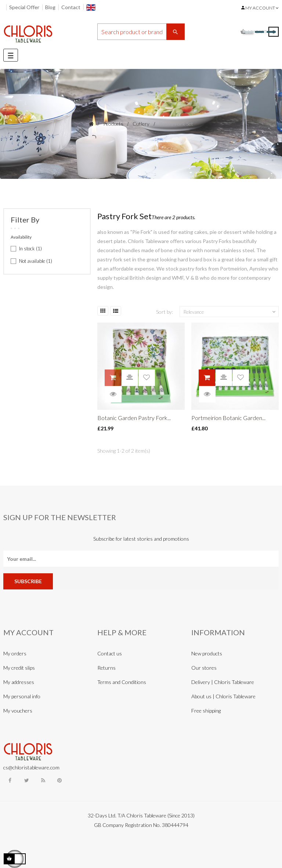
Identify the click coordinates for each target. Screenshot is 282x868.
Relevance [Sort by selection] (230, 312)
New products (207, 653)
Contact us (110, 653)
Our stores (204, 668)
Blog (50, 7)
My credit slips (19, 668)
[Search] (141, 32)
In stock (30, 249)
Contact (71, 7)
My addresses (19, 682)
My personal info (22, 696)
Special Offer (24, 7)
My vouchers (18, 711)
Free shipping (206, 711)
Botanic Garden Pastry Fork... (134, 418)
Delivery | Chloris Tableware (223, 682)
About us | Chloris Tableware (223, 696)
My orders (15, 653)
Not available (36, 261)
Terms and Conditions (122, 682)
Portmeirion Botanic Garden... (228, 418)
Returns (106, 668)
